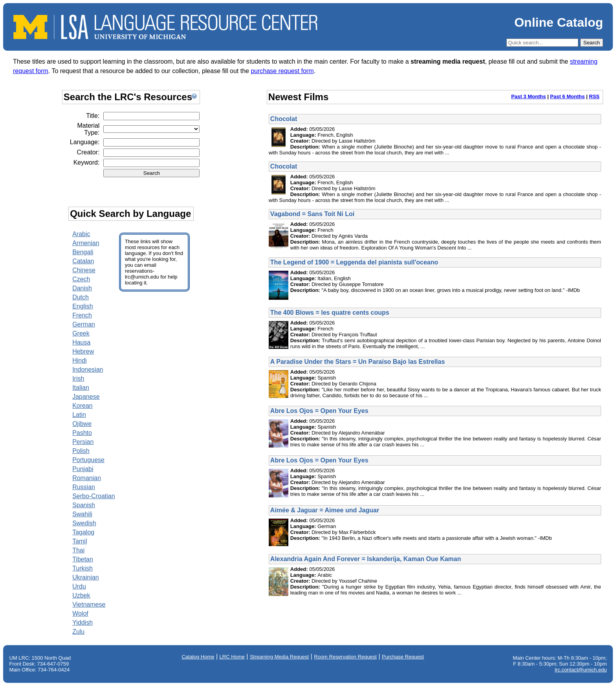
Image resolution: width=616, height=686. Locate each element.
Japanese (86, 397)
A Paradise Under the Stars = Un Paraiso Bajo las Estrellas (357, 362)
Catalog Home (198, 657)
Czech (81, 279)
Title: (93, 116)
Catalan (83, 261)
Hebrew (83, 351)
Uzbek (81, 595)
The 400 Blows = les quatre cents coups (330, 313)
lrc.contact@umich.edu (581, 670)
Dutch (81, 297)
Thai (78, 550)
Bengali (83, 252)
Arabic (81, 234)
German (84, 324)
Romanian (87, 478)
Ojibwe (82, 424)
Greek (81, 333)
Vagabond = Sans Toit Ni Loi (312, 214)
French (82, 315)
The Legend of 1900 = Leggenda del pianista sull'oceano (354, 262)
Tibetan (83, 559)
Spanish (84, 505)
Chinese (84, 270)
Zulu (78, 632)
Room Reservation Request (345, 657)
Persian (83, 442)
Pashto (82, 433)
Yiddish (82, 623)
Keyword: (87, 162)
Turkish (82, 568)
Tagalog (83, 532)
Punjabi (83, 469)
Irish (78, 379)
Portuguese (88, 460)
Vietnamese (89, 604)
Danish (82, 288)
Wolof (80, 614)
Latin (79, 415)
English (82, 306)
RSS (594, 96)
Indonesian (88, 370)
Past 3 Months (528, 96)
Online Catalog (559, 22)
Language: (85, 142)
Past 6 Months (567, 96)
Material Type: (88, 129)
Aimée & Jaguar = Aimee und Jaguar (325, 510)
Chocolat (284, 119)
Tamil (80, 541)
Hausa (81, 342)
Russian (84, 487)
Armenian (86, 243)
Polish (81, 451)
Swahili (82, 514)
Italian (81, 388)
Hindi (79, 360)
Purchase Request (403, 657)
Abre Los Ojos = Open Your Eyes (319, 411)
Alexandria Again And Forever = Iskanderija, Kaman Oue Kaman (366, 559)
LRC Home (232, 657)
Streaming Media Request (279, 657)
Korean (82, 406)
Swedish (84, 523)
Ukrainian (86, 577)
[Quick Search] (542, 43)
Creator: (88, 152)
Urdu (79, 586)
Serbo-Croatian (94, 496)
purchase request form (282, 71)
